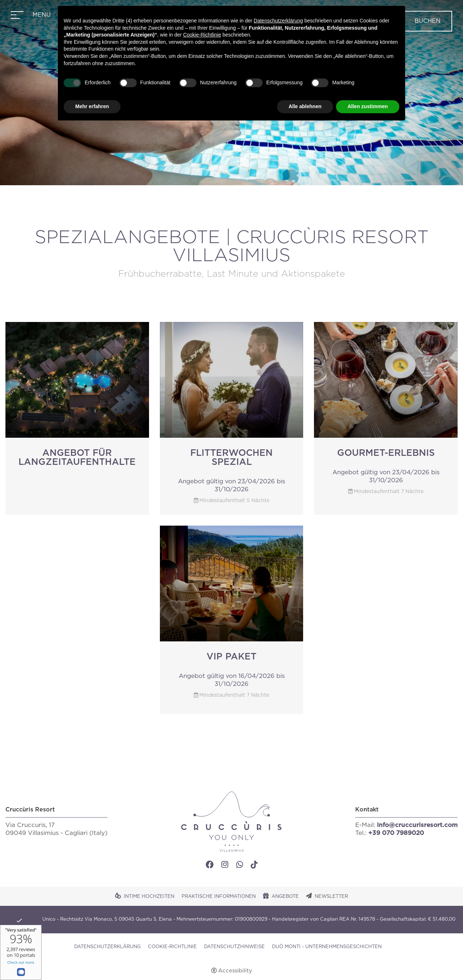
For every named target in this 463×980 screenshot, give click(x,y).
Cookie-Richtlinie (172, 947)
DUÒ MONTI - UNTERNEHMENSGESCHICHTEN (327, 947)
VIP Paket (231, 657)
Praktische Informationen (219, 897)
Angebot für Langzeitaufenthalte (77, 458)
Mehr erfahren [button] (92, 106)
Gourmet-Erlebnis (386, 453)
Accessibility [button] (235, 971)
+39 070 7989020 (396, 833)
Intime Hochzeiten (149, 897)
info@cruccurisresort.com (417, 825)
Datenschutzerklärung (107, 947)
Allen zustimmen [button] (368, 106)
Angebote (285, 897)
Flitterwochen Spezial (231, 458)
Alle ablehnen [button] (305, 106)
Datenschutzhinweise (234, 947)
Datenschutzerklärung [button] (278, 21)
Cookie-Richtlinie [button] (202, 35)
